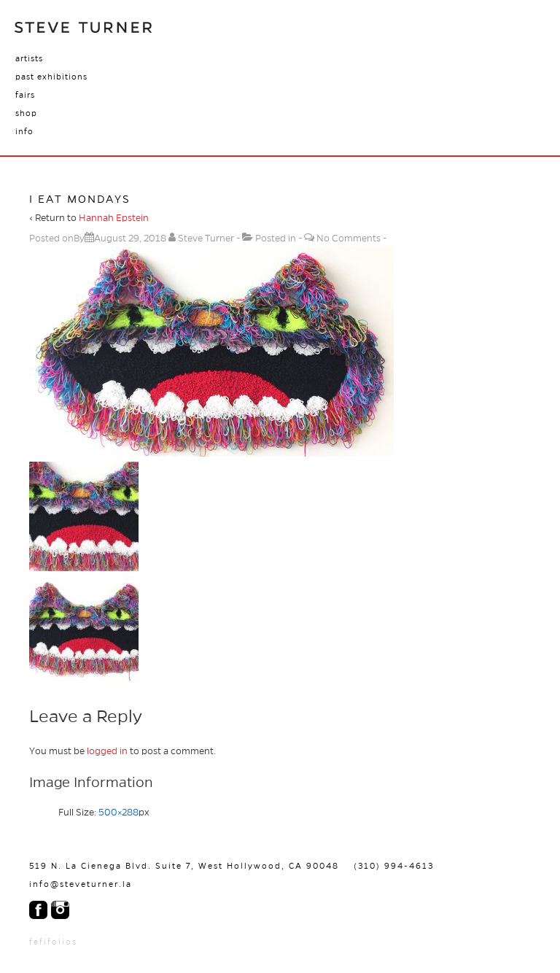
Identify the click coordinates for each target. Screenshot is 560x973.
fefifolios (53, 942)
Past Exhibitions (51, 77)
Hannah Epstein (114, 218)
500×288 (118, 813)
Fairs (25, 95)
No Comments (349, 239)
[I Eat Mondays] (130, 239)
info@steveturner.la (81, 884)
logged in (107, 751)
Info (24, 131)
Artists (29, 58)
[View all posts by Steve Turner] (202, 239)
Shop (26, 113)
